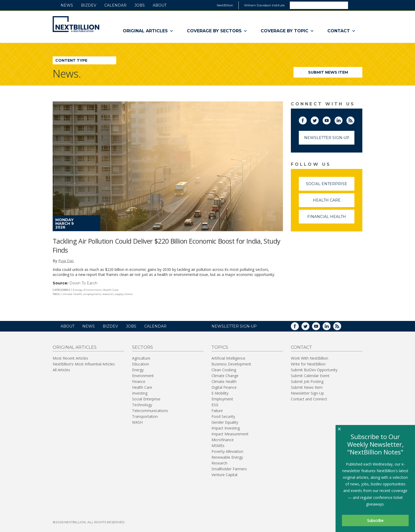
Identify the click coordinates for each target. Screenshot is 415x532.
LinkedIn (342, 119)
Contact (342, 31)
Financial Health (331, 219)
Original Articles (148, 31)
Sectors (143, 347)
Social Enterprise (330, 186)
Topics (220, 347)
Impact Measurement (230, 434)
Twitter (318, 119)
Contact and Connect (309, 399)
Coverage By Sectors (217, 31)
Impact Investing (226, 428)
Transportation (145, 416)
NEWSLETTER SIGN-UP (234, 326)
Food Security (223, 416)
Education (141, 364)
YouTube (330, 119)
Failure (217, 411)
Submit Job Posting (307, 381)
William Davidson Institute (264, 5)
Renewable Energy (227, 457)
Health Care (111, 290)
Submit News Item (328, 72)
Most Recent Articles (70, 358)
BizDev (89, 5)
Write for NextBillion (308, 364)
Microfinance (223, 440)
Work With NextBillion (310, 358)
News (67, 5)
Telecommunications (150, 411)
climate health (72, 294)
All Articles (61, 370)
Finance (139, 381)
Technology (142, 405)
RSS (354, 119)
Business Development (231, 364)
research (108, 294)
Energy (78, 290)
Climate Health (224, 381)
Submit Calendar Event (310, 376)
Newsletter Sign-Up (327, 138)
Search (355, 5)
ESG (215, 405)
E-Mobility (220, 393)
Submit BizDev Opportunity (314, 370)
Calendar (115, 5)
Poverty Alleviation (227, 451)
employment (92, 294)
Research (219, 463)
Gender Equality (225, 422)
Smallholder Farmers (229, 469)
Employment (222, 399)
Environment (93, 290)
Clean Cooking (224, 370)
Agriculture (141, 358)
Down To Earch (83, 283)
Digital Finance (224, 387)
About (160, 5)
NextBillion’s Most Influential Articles (84, 364)
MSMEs (218, 446)
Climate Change (225, 376)
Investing (140, 393)
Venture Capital (224, 475)
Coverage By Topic (287, 31)
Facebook (306, 119)
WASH (137, 422)
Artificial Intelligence (228, 358)
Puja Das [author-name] (66, 261)
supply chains (124, 294)
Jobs (140, 5)
